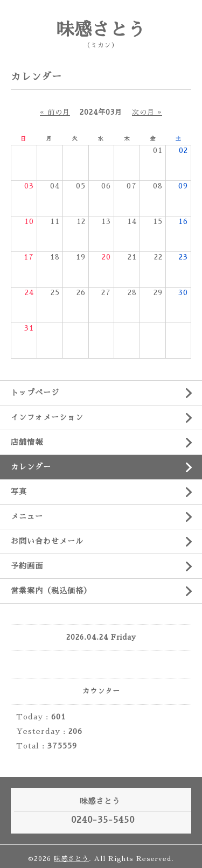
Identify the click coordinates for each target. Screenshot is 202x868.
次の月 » (147, 112)
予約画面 (27, 566)
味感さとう (101, 30)
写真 (19, 492)
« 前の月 (55, 112)
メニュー (27, 516)
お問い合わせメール (47, 541)
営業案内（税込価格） (51, 591)
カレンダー (31, 467)
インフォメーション (47, 417)
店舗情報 (27, 442)
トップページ (35, 393)
